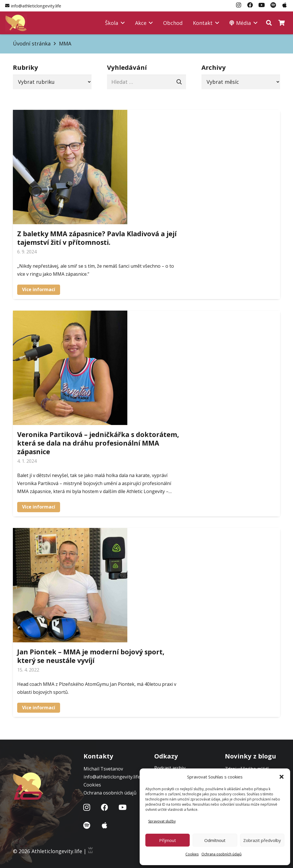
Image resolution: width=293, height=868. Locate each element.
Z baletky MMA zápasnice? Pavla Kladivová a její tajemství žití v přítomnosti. (97, 238)
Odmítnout (215, 840)
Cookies (192, 854)
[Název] (87, 826)
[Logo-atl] (16, 23)
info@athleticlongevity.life (112, 777)
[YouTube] (123, 808)
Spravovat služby (162, 821)
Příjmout (168, 840)
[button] (282, 777)
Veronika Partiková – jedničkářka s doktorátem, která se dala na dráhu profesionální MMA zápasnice (98, 443)
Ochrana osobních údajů (221, 854)
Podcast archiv (170, 768)
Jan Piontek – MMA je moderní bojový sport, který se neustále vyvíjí (91, 656)
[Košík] (282, 23)
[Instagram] (87, 808)
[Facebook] (105, 808)
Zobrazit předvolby (262, 840)
